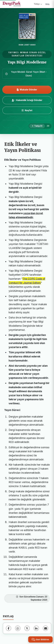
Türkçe (38, 4)
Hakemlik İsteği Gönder (27, 100)
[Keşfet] (27, 110)
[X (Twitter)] (27, 628)
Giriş (47, 4)
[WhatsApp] (18, 628)
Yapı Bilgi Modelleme (27, 62)
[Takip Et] (37, 126)
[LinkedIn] (36, 628)
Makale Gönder (27, 90)
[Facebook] (8, 628)
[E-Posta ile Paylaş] (46, 628)
